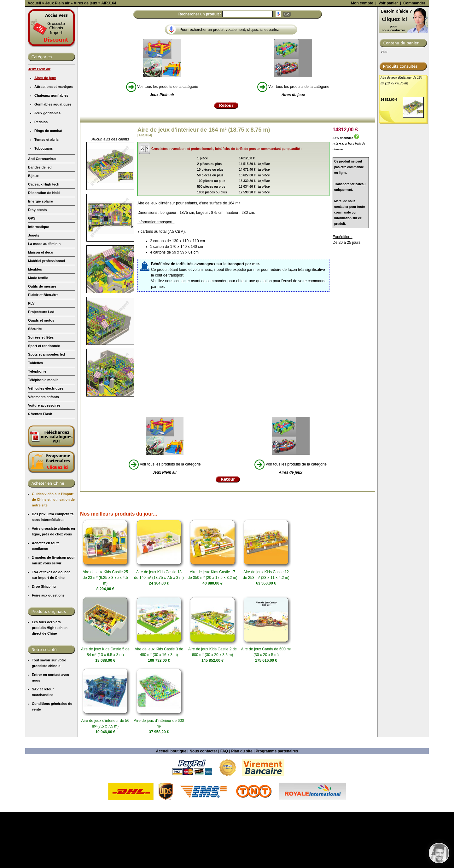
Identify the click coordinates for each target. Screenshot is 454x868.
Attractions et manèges (54, 143)
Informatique (39, 283)
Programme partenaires (277, 807)
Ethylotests (37, 266)
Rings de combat (48, 187)
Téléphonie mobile (43, 436)
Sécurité (35, 385)
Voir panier (388, 59)
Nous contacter (203, 807)
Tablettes (35, 419)
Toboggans (44, 204)
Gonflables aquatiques (53, 160)
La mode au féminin (44, 300)
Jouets (34, 291)
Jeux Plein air (39, 125)
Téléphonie (37, 427)
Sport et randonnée (44, 402)
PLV (31, 359)
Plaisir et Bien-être (43, 351)
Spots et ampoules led (47, 410)
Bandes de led (40, 223)
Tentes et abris (47, 196)
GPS (32, 274)
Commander (414, 59)
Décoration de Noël (44, 249)
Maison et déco (41, 308)
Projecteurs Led (41, 368)
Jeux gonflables (47, 169)
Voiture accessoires (44, 461)
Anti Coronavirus (42, 215)
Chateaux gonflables (51, 151)
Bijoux (33, 232)
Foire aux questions (48, 651)
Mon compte (362, 59)
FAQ (224, 807)
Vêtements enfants (44, 453)
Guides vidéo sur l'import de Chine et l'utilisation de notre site (53, 556)
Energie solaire (41, 257)
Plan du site (242, 807)
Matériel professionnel (47, 317)
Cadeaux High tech (44, 240)
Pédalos (41, 178)
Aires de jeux (45, 134)
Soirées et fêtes (41, 393)
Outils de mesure (42, 342)
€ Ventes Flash (40, 470)
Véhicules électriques (46, 444)
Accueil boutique (171, 807)
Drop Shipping (44, 642)
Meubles (35, 325)
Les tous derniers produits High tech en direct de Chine (50, 684)
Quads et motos (41, 376)
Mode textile (38, 334)
